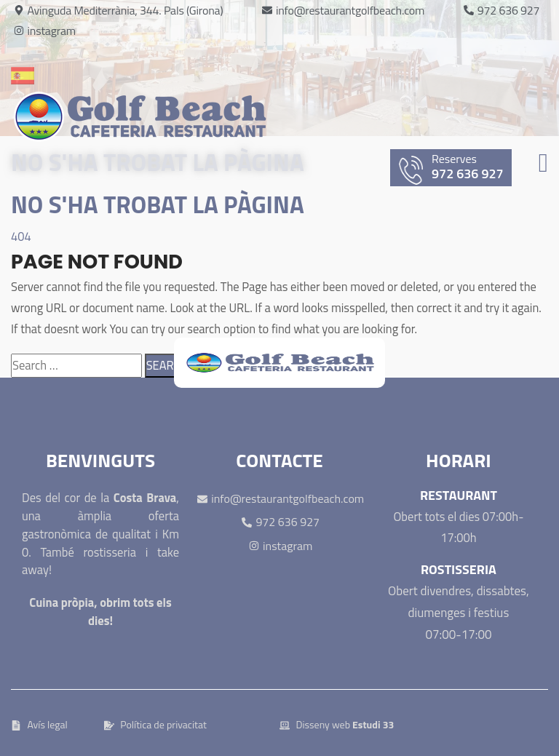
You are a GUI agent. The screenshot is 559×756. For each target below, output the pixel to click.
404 (21, 236)
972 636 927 (455, 168)
